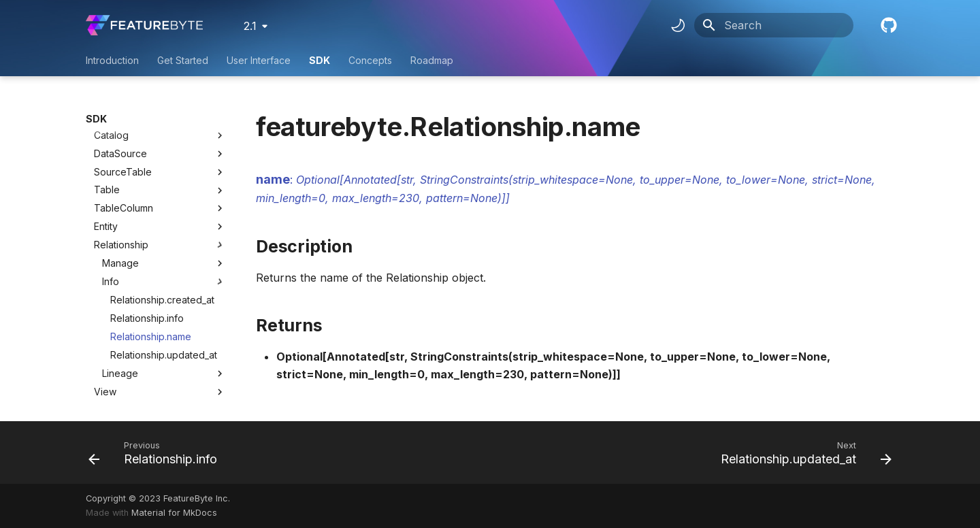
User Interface (259, 60)
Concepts (370, 60)
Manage (164, 192)
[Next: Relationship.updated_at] (802, 452)
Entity (106, 155)
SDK (320, 60)
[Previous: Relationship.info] (157, 452)
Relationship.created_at (162, 228)
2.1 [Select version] (250, 26)
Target (109, 394)
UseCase (114, 375)
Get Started (183, 60)
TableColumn (124, 136)
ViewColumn (122, 339)
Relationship (121, 173)
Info (164, 210)
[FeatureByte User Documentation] (144, 25)
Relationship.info (147, 247)
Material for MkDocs (174, 513)
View (105, 320)
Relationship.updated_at (164, 283)
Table (107, 118)
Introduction (112, 60)
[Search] (774, 25)
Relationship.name (151, 265)
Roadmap (432, 60)
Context (112, 357)
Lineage (164, 302)
